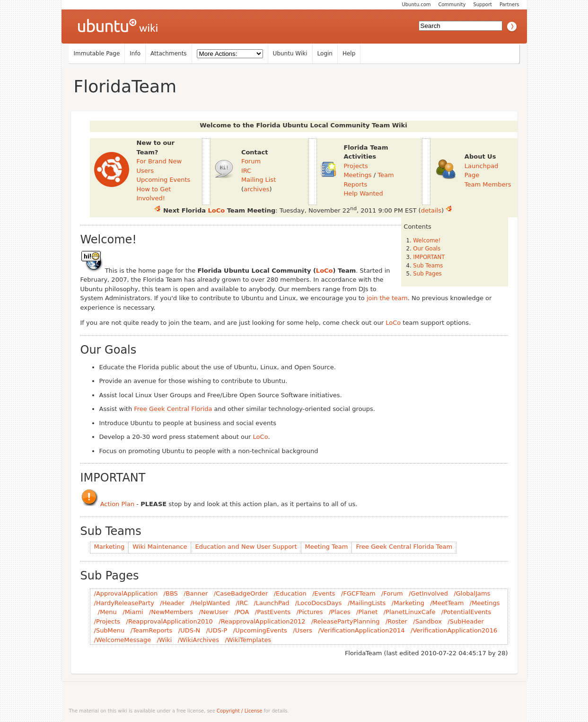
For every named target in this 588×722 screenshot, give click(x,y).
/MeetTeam (447, 603)
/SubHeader (465, 621)
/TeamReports (152, 630)
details (431, 210)
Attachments (169, 53)
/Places (340, 612)
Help (349, 53)
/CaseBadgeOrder (241, 593)
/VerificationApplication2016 (454, 630)
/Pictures (310, 612)
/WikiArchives (198, 640)
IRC (246, 171)
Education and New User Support (246, 547)
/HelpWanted (210, 603)
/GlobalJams (472, 593)
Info (135, 53)
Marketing (110, 547)
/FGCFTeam (358, 593)
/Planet (367, 612)
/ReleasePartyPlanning (346, 621)
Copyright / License (239, 711)
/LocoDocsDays (319, 603)
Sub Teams (428, 266)
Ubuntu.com (416, 4)
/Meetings (485, 603)
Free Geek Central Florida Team (404, 547)
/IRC (242, 603)
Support (483, 4)
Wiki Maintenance (160, 547)
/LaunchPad (271, 603)
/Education (290, 593)
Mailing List (259, 180)
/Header (172, 603)
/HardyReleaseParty (124, 603)
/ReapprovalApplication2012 (262, 621)
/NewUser (214, 612)
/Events (324, 593)
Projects (355, 166)
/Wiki (165, 640)
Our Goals (427, 249)
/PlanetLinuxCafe (410, 612)
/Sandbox (427, 621)
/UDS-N (189, 630)
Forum (251, 161)
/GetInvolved (428, 593)
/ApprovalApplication (126, 593)
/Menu (107, 612)
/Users (303, 630)
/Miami (133, 612)
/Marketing (408, 603)
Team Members (488, 184)
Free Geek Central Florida (173, 409)
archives (257, 189)
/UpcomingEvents (260, 630)
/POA (241, 612)
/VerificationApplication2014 (361, 630)
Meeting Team (327, 547)
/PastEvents (273, 612)
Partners (509, 4)
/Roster (396, 621)
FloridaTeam (125, 86)
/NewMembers (171, 612)
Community (452, 4)
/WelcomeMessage (123, 640)
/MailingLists (367, 603)
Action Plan (118, 504)
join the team (387, 298)
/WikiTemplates (248, 640)
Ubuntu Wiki (290, 53)
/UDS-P (217, 630)
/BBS (171, 593)
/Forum (392, 593)
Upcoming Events (164, 180)
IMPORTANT (429, 257)
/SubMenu (110, 630)
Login (325, 53)
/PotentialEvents (466, 612)
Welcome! (427, 241)
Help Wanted (363, 193)
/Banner (196, 593)
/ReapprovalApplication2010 (170, 621)
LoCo (217, 210)
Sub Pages (427, 274)
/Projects (107, 621)
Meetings (357, 175)
